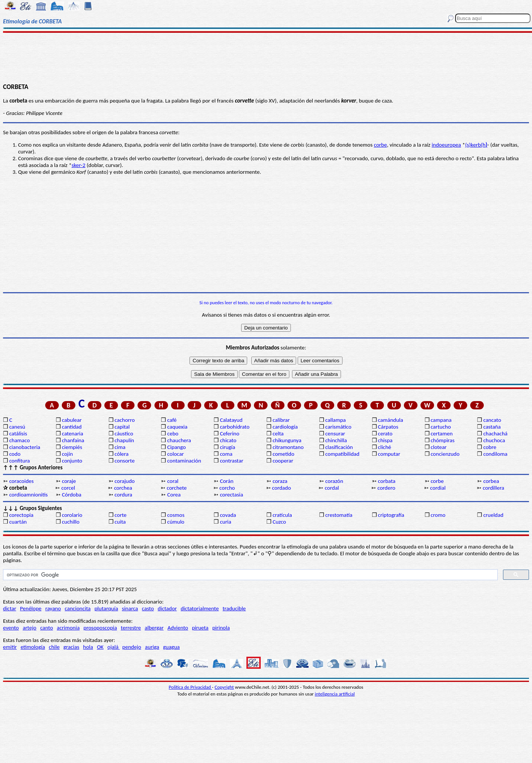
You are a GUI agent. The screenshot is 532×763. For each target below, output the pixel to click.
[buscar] (250, 575)
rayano (53, 608)
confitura (19, 461)
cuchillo (71, 522)
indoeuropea (446, 145)
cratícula (282, 515)
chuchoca (494, 440)
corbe (380, 145)
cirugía (228, 447)
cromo (438, 515)
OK (100, 647)
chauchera (179, 440)
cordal (332, 488)
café (172, 420)
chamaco (19, 440)
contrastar (232, 461)
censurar (335, 434)
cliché (384, 447)
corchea (123, 488)
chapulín (124, 440)
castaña (492, 427)
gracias (71, 647)
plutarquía (106, 608)
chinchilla (336, 440)
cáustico (124, 434)
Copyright (224, 687)
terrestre (131, 628)
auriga (152, 647)
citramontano (288, 447)
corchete (177, 488)
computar (389, 454)
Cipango (177, 447)
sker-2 (79, 165)
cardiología (285, 427)
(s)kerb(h (476, 145)
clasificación (339, 447)
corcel (68, 488)
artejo (29, 628)
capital (122, 427)
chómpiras (443, 440)
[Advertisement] (266, 57)
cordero (386, 488)
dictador (167, 608)
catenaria (73, 434)
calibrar (281, 420)
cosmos (176, 515)
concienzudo (445, 454)
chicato (228, 440)
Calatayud (231, 420)
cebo (173, 434)
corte (121, 515)
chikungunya (287, 440)
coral (173, 481)
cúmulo (176, 522)
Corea (174, 495)
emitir (10, 647)
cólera (122, 454)
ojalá (114, 647)
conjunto (72, 461)
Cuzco (279, 522)
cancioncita (78, 608)
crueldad (493, 515)
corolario (72, 515)
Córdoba (72, 495)
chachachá (495, 434)
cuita (120, 522)
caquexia (177, 427)
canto (47, 628)
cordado (281, 488)
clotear (439, 447)
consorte (125, 461)
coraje (69, 481)
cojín (67, 454)
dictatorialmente (199, 608)
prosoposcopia (100, 628)
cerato (385, 434)
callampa (336, 420)
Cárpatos (388, 427)
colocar (176, 454)
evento (11, 628)
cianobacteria (24, 447)
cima (120, 447)
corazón (334, 481)
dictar (10, 608)
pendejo (132, 647)
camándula (391, 420)
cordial (438, 488)
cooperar (283, 461)
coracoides (21, 481)
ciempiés (72, 447)
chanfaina (73, 440)
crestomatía (339, 515)
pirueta (200, 628)
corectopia (21, 515)
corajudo (125, 481)
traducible (234, 608)
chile (54, 647)
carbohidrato (235, 427)
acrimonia (68, 628)
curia (226, 522)
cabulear (72, 420)
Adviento (178, 628)
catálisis (18, 434)
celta (278, 434)
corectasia (232, 495)
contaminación (184, 461)
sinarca (130, 608)
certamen (442, 434)
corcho (227, 488)
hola (88, 647)
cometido (283, 454)
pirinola (221, 628)
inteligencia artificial (335, 694)
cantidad (72, 427)
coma (226, 454)
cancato (492, 420)
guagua (171, 647)
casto (148, 608)
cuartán (18, 522)
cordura (123, 495)
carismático (338, 427)
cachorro (125, 420)
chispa (385, 440)
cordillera (493, 488)
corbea (491, 481)
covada (228, 515)
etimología (33, 647)
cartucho (441, 427)
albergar (154, 628)
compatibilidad (342, 454)
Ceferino (230, 434)
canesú (17, 427)
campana (441, 420)
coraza (280, 481)
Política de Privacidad (190, 687)
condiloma (495, 454)
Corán (227, 481)
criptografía (391, 515)
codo (15, 454)
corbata (387, 481)
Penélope (31, 608)
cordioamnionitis (28, 495)
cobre (490, 447)
